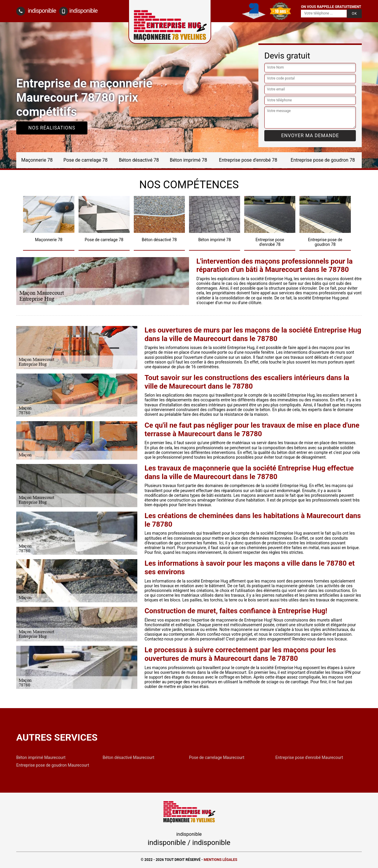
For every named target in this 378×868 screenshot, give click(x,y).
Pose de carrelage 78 (86, 160)
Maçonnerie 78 (37, 160)
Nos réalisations (52, 128)
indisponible (36, 11)
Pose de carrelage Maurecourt (217, 757)
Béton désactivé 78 (139, 160)
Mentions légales (221, 860)
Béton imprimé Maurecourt (41, 757)
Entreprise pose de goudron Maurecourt (53, 765)
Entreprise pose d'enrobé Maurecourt (309, 757)
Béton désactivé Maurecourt (129, 757)
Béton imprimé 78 (188, 160)
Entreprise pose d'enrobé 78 (248, 160)
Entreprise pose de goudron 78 (323, 160)
